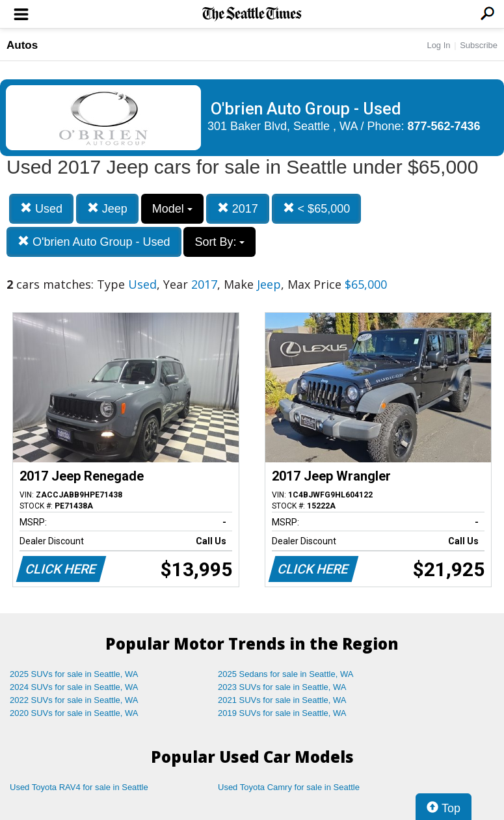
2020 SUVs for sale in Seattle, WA (74, 713)
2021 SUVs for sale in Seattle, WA (282, 700)
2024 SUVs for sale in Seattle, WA (74, 687)
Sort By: (219, 242)
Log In (438, 45)
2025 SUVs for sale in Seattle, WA (74, 674)
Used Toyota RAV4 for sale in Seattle (79, 787)
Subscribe (479, 45)
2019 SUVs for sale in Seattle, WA (282, 713)
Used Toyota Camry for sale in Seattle (289, 787)
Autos (22, 45)
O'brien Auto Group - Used (94, 242)
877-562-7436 (444, 126)
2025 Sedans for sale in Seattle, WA (285, 674)
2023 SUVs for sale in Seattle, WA (282, 687)
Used (41, 208)
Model (172, 209)
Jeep (107, 208)
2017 (238, 208)
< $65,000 (317, 208)
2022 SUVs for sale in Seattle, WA (74, 700)
